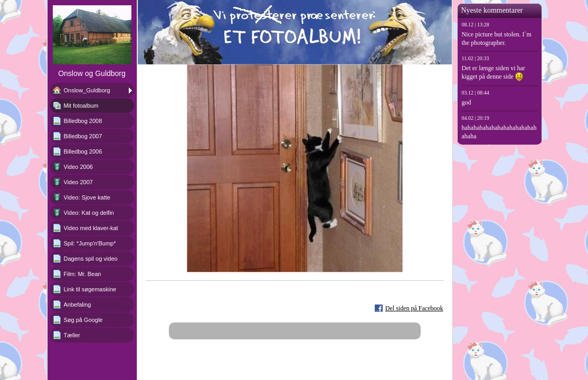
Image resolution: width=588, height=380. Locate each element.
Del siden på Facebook (414, 308)
